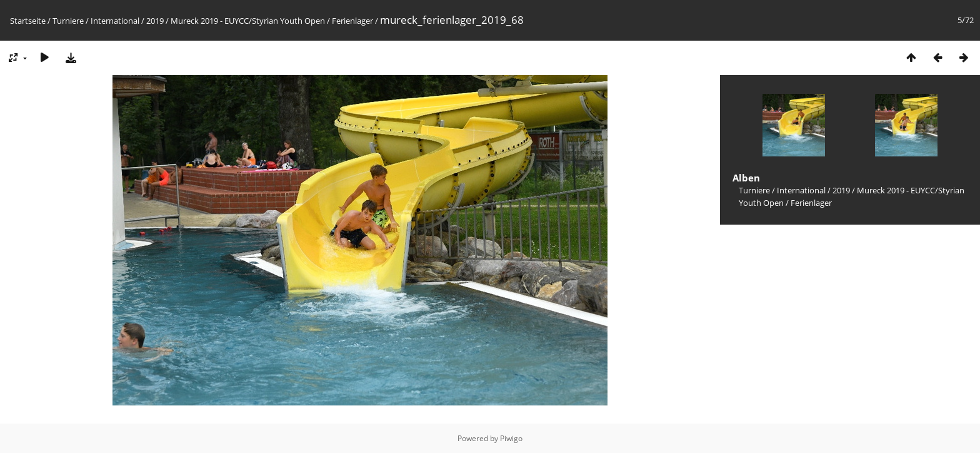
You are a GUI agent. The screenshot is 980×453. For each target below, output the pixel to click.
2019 (155, 21)
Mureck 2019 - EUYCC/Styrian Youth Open (248, 21)
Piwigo (511, 438)
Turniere (68, 21)
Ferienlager (352, 21)
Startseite (28, 21)
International (115, 21)
